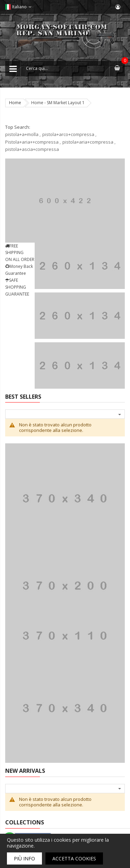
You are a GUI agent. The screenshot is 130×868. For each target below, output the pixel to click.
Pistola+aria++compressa (32, 142)
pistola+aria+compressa (88, 142)
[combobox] (65, 69)
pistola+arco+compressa (68, 134)
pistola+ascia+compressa (32, 149)
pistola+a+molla (22, 134)
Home (15, 103)
